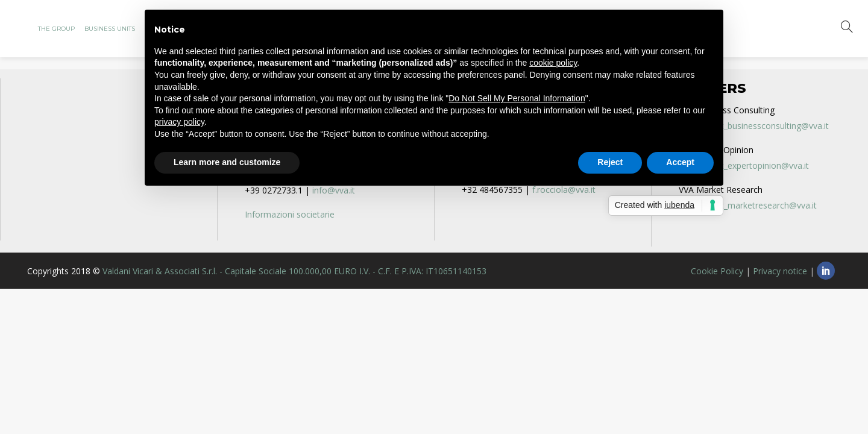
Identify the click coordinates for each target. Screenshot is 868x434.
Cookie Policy (717, 271)
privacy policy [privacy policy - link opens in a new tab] (179, 122)
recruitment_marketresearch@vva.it (748, 205)
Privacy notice (780, 271)
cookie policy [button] (553, 63)
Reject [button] (610, 162)
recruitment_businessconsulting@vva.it (754, 126)
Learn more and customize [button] (227, 162)
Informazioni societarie (290, 214)
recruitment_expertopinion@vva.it (744, 165)
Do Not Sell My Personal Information (517, 98)
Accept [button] (680, 162)
